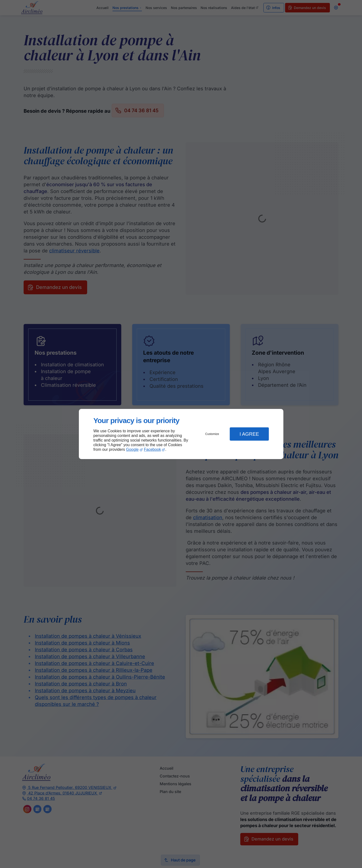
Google (132, 449)
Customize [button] (212, 434)
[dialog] (181, 434)
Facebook (152, 449)
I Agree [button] (249, 434)
